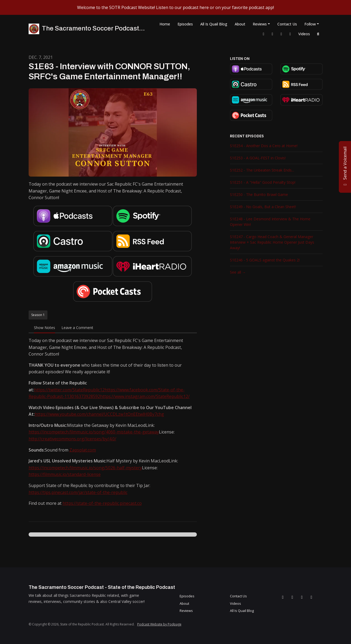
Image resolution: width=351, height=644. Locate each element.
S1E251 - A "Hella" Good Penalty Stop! (263, 182)
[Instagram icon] (302, 597)
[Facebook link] (264, 34)
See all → (238, 272)
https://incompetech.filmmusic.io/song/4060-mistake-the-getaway (94, 432)
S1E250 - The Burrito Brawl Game (259, 194)
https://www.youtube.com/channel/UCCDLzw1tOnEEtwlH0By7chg (99, 414)
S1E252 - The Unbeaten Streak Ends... (262, 170)
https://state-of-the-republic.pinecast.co (102, 503)
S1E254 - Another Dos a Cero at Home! (264, 146)
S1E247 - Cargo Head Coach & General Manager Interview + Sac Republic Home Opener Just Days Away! (272, 242)
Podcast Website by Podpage (159, 624)
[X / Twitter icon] (292, 597)
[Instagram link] (281, 34)
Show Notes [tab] (45, 328)
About (240, 24)
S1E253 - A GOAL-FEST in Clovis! (258, 158)
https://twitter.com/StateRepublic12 (69, 390)
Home (165, 24)
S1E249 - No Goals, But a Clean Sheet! (263, 207)
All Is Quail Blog (214, 24)
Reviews (260, 24)
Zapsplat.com (83, 450)
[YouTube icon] (312, 597)
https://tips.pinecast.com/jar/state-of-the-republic (78, 492)
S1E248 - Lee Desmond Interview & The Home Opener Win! (270, 222)
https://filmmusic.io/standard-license (65, 474)
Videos (304, 34)
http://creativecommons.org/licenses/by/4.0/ (72, 439)
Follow (310, 24)
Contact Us (287, 24)
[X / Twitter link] (273, 34)
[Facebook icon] (283, 597)
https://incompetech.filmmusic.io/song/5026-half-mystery (85, 468)
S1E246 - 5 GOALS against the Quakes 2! (265, 260)
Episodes (185, 24)
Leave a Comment (77, 328)
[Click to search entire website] (318, 34)
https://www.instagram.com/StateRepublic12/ (145, 396)
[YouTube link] (290, 34)
